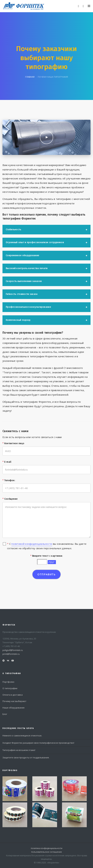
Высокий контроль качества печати (27, 268)
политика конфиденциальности (47, 848)
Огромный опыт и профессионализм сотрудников (35, 242)
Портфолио (8, 682)
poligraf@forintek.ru (13, 650)
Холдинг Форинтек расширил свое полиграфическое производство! (38, 743)
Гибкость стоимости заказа (22, 294)
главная (30, 77)
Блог (5, 714)
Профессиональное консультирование (28, 307)
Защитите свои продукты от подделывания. (26, 757)
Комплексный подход (18, 320)
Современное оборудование (22, 255)
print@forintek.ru (11, 654)
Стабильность (14, 230)
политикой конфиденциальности (32, 544)
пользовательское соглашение (46, 852)
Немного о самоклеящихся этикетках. (22, 736)
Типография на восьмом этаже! (19, 750)
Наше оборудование (14, 708)
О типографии (10, 688)
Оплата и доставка (13, 695)
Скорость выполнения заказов (24, 281)
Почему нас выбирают (14, 701)
